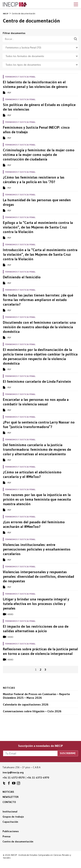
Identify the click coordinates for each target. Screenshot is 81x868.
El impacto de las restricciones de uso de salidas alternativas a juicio (36, 629)
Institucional (10, 812)
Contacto (9, 802)
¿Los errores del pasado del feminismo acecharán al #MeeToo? (34, 524)
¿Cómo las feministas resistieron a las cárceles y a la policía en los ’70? (34, 180)
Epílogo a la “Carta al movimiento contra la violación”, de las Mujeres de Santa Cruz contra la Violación (38, 227)
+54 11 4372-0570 (14, 778)
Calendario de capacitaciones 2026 (26, 704)
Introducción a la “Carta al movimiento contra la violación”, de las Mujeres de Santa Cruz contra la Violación (40, 254)
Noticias (8, 792)
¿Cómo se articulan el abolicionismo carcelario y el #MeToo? (32, 474)
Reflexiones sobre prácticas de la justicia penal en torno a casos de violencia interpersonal (40, 651)
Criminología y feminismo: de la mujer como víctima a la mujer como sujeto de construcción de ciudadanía (39, 155)
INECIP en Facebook (9, 784)
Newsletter (11, 797)
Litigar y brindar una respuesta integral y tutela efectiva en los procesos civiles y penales (36, 604)
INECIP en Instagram (18, 784)
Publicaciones (11, 831)
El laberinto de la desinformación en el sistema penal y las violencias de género (35, 84)
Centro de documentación (18, 841)
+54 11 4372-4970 (38, 778)
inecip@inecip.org (13, 772)
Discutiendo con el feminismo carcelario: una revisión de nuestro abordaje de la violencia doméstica (39, 327)
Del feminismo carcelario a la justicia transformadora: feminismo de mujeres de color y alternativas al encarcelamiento (37, 449)
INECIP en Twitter (4, 784)
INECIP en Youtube (14, 784)
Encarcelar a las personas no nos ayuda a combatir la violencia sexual (36, 402)
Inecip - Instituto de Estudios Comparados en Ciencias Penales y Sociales (15, 5)
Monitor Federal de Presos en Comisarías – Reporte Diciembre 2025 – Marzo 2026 (36, 696)
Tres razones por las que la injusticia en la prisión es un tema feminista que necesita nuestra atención (37, 499)
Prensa (6, 836)
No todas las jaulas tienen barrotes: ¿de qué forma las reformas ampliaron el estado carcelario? (38, 300)
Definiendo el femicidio (22, 277)
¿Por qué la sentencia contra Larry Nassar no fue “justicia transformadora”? (39, 424)
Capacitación (10, 822)
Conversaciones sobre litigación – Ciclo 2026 (32, 711)
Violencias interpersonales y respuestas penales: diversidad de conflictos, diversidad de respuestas (38, 576)
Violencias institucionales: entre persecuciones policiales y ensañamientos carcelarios (37, 549)
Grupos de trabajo (13, 817)
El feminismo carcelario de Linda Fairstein (37, 381)
